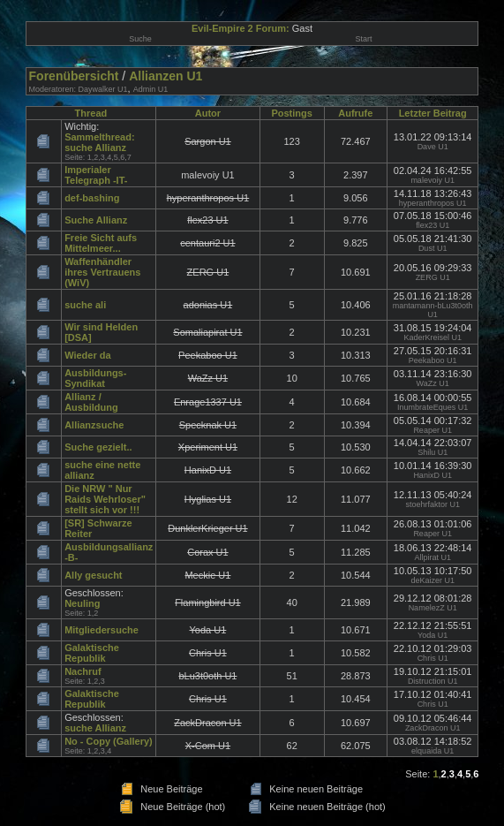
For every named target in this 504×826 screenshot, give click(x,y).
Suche (140, 39)
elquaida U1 (433, 751)
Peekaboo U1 (433, 360)
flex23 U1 (433, 225)
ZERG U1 (433, 277)
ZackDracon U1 (433, 728)
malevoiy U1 (433, 180)
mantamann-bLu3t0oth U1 (433, 310)
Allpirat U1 (433, 557)
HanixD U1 (433, 475)
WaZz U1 (433, 383)
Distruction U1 (433, 681)
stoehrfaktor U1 (433, 504)
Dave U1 (433, 147)
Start (363, 39)
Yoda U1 (433, 635)
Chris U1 (433, 658)
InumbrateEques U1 (433, 407)
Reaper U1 (433, 430)
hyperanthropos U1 (433, 203)
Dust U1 (433, 248)
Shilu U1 (433, 452)
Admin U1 (151, 89)
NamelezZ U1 (433, 608)
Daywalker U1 (103, 89)
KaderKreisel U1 (433, 337)
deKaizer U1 (433, 580)
